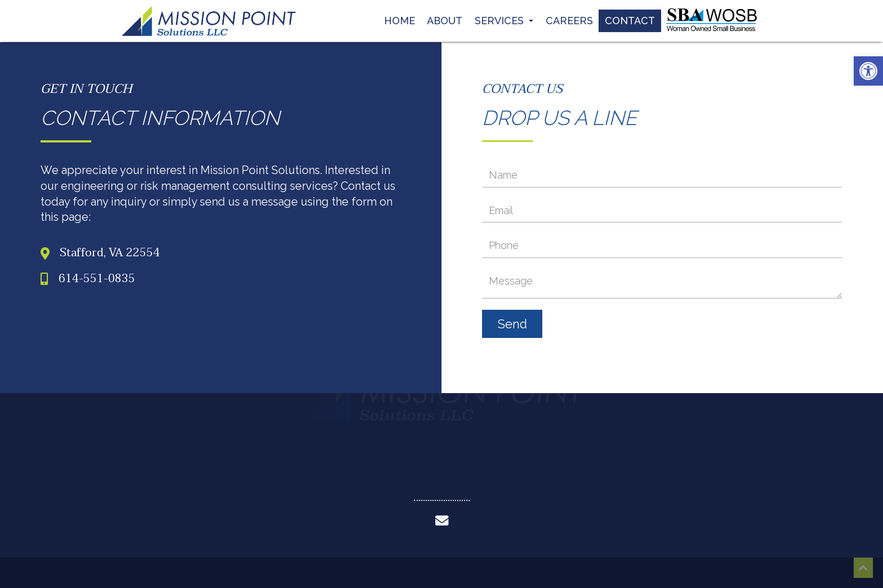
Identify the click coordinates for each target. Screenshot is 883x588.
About (445, 18)
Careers (569, 18)
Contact (630, 18)
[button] (868, 71)
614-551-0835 (97, 279)
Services (504, 18)
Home (400, 18)
